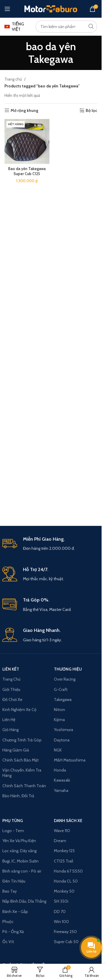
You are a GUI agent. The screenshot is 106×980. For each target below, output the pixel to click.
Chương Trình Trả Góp (22, 740)
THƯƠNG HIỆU (68, 669)
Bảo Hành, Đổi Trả (18, 796)
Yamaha (61, 790)
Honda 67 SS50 (68, 871)
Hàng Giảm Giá (16, 750)
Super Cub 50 (66, 942)
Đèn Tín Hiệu (14, 881)
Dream (60, 841)
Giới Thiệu (11, 689)
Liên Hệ (9, 720)
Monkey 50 (64, 891)
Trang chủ (13, 79)
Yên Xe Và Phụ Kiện (19, 841)
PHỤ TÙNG (13, 821)
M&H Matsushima (70, 760)
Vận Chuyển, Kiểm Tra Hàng (22, 773)
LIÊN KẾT (11, 669)
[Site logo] (51, 8)
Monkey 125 (64, 851)
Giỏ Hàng (10, 730)
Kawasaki (62, 780)
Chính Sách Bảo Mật (20, 760)
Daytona (62, 740)
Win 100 (61, 922)
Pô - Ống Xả (13, 932)
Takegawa (63, 699)
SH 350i (61, 901)
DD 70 (60, 911)
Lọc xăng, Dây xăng (19, 851)
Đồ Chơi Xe (12, 699)
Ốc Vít (8, 942)
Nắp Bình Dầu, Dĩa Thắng (24, 901)
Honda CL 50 (66, 881)
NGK (58, 750)
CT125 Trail (63, 861)
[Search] (66, 27)
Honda (60, 770)
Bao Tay (10, 891)
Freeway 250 (65, 932)
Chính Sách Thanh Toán (24, 786)
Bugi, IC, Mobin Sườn (20, 861)
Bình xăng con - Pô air (22, 871)
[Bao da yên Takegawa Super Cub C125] (27, 142)
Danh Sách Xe (68, 821)
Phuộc (8, 922)
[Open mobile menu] (7, 9)
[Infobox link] (51, 544)
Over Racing (65, 679)
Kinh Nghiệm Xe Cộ (19, 710)
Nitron (59, 710)
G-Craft (61, 689)
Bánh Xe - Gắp (15, 911)
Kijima (59, 720)
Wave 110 (62, 831)
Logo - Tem (13, 831)
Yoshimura (63, 730)
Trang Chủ (11, 679)
